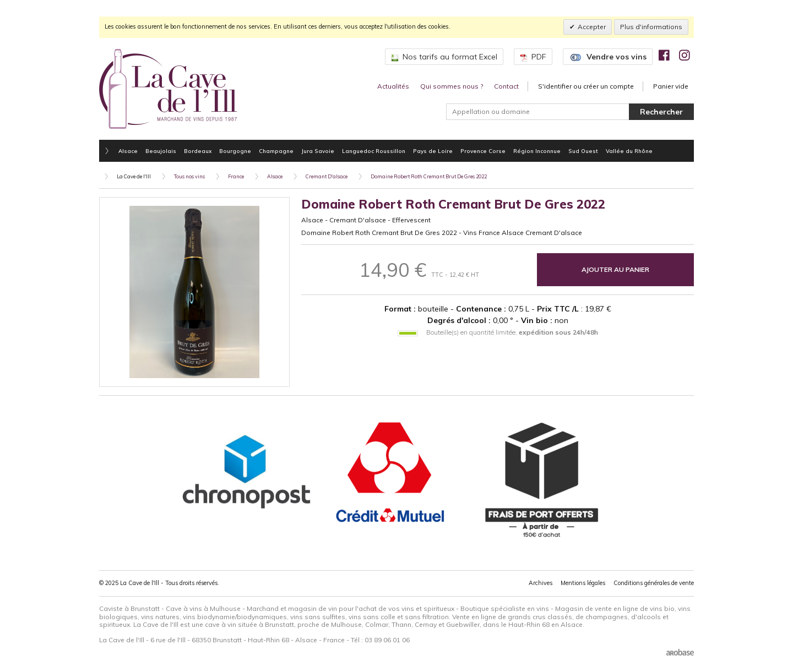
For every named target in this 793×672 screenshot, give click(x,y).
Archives (541, 583)
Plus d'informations (651, 27)
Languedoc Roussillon (374, 151)
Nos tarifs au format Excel (444, 57)
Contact (506, 86)
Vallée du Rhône (629, 151)
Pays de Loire (433, 151)
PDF (533, 57)
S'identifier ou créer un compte (586, 86)
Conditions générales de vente (654, 583)
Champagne (276, 151)
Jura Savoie (318, 151)
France (236, 176)
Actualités (393, 86)
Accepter (592, 27)
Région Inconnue (537, 151)
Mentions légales (583, 583)
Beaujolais (161, 151)
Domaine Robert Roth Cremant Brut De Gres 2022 (429, 176)
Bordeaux (198, 151)
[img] (664, 55)
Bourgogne (235, 151)
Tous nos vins (189, 176)
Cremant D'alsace (327, 176)
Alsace (128, 151)
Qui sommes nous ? (452, 86)
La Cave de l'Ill (134, 176)
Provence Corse (483, 151)
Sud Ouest (583, 151)
